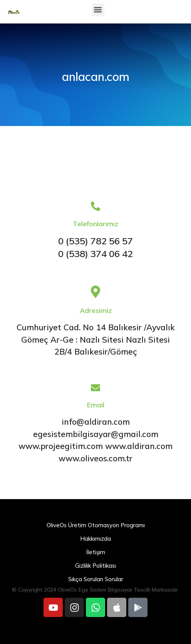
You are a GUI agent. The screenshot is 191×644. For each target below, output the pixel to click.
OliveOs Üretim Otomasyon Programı (96, 525)
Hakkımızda (95, 539)
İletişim (96, 552)
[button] (98, 10)
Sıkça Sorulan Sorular (96, 579)
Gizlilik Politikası (95, 566)
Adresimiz (96, 310)
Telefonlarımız (95, 224)
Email (96, 405)
